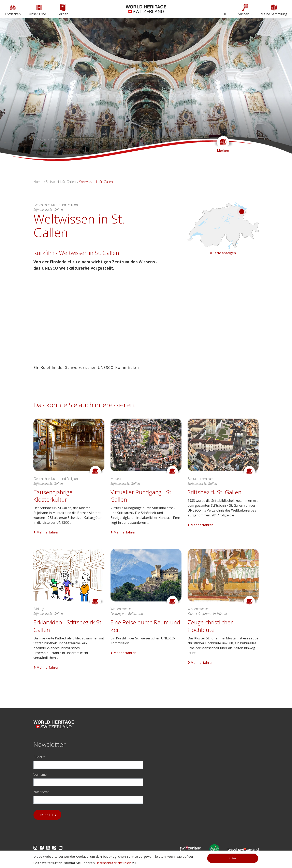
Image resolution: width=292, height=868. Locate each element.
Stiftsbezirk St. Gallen (61, 182)
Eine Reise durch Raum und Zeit (145, 626)
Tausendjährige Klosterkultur (53, 496)
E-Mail (39, 757)
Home (38, 182)
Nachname (41, 792)
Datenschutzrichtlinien (113, 863)
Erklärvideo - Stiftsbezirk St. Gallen (68, 626)
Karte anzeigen (223, 253)
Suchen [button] (244, 10)
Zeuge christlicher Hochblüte (210, 626)
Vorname (40, 774)
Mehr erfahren (46, 532)
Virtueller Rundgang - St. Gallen (142, 496)
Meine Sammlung (274, 10)
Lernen (63, 10)
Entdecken (13, 10)
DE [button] (225, 14)
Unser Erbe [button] (38, 10)
